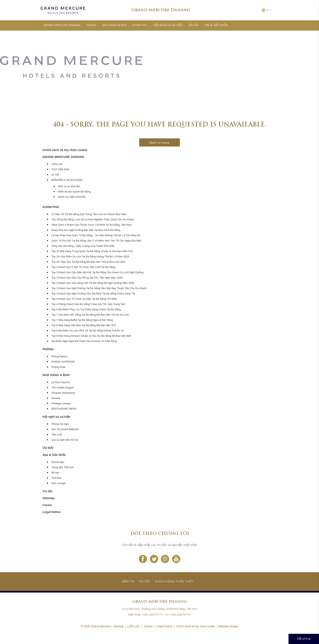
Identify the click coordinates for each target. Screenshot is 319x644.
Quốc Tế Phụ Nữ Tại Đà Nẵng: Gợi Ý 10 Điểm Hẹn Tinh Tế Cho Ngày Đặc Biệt (96, 241)
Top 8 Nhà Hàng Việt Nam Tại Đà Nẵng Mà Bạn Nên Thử (84, 325)
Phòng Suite (58, 367)
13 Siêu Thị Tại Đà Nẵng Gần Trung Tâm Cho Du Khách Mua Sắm (89, 214)
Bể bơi (55, 473)
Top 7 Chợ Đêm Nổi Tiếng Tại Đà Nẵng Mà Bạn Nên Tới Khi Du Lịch (90, 315)
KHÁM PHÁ (140, 25)
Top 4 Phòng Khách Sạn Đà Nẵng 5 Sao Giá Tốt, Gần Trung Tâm (88, 304)
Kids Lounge (59, 483)
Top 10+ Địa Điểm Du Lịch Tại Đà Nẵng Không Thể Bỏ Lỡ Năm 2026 (90, 257)
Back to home (159, 142)
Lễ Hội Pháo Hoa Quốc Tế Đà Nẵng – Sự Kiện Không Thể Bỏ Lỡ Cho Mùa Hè (96, 235)
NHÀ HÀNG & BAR (114, 25)
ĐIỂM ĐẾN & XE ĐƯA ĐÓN (67, 180)
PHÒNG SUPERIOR (63, 362)
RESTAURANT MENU (64, 409)
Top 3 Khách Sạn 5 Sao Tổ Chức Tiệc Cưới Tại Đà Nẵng (83, 267)
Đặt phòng (304, 639)
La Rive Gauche (61, 382)
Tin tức (48, 491)
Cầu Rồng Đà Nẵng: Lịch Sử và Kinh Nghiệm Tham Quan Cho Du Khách (93, 220)
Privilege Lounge (61, 403)
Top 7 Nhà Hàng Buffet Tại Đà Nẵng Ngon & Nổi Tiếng (82, 320)
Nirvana (56, 398)
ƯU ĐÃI (194, 25)
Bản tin (128, 582)
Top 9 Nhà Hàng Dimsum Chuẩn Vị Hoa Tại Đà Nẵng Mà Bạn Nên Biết (91, 336)
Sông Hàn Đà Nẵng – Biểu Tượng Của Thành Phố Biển (83, 246)
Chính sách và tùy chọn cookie (65, 150)
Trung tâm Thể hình (63, 467)
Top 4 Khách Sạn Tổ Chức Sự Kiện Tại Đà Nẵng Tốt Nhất (84, 299)
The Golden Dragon (63, 388)
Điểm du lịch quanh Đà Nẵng (74, 192)
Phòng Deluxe (60, 356)
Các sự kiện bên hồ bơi (65, 440)
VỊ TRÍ (55, 175)
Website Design (228, 626)
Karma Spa (58, 462)
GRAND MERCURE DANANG (62, 25)
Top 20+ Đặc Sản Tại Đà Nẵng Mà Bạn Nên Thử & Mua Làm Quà (88, 262)
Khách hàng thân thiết (174, 582)
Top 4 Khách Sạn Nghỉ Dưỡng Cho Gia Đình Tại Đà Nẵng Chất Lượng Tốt (93, 294)
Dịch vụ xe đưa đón (69, 186)
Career (47, 505)
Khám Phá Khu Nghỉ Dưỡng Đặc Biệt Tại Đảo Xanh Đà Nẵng (86, 230)
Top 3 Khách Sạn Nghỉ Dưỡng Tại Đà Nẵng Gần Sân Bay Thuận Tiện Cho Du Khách (99, 288)
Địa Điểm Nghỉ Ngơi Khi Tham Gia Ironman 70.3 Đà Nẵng (84, 341)
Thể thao (56, 478)
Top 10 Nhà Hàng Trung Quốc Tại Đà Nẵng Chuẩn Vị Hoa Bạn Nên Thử (92, 251)
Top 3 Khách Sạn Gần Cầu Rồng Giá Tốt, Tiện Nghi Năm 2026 (87, 278)
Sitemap (48, 498)
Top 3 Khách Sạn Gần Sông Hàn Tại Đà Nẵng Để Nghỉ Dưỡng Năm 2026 (93, 283)
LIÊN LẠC (57, 164)
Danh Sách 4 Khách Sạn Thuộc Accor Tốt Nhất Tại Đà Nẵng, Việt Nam (91, 225)
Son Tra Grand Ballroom (65, 429)
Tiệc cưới (57, 435)
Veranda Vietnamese (63, 393)
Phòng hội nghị (60, 424)
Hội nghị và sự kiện (168, 25)
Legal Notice (52, 512)
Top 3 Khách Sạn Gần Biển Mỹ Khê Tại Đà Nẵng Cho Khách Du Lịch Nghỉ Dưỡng (97, 272)
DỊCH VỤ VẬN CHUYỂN (72, 197)
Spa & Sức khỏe (216, 25)
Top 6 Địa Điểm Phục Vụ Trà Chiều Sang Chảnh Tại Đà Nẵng (86, 309)
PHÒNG (91, 25)
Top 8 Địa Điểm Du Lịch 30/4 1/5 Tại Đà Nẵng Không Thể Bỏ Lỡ (88, 331)
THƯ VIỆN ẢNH (60, 169)
